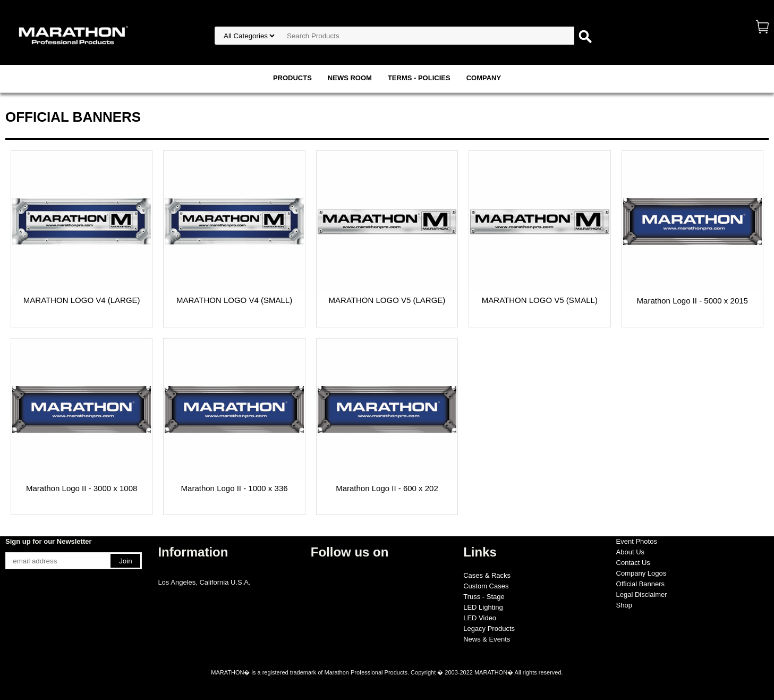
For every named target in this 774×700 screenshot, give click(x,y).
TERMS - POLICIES (419, 78)
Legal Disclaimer (642, 594)
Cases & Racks (487, 575)
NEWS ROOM (350, 78)
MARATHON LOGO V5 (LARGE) (387, 300)
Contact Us (633, 563)
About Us (630, 552)
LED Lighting (483, 607)
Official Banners (641, 584)
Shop (624, 605)
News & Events (487, 639)
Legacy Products (489, 629)
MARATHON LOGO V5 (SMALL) (540, 300)
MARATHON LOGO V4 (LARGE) (82, 300)
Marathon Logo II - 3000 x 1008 (82, 488)
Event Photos (637, 541)
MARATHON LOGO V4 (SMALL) (234, 300)
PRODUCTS (292, 78)
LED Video (480, 618)
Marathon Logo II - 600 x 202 (387, 488)
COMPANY (484, 78)
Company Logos (641, 573)
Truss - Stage (484, 597)
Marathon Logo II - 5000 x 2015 (692, 301)
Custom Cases (486, 586)
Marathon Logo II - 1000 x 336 (235, 488)
